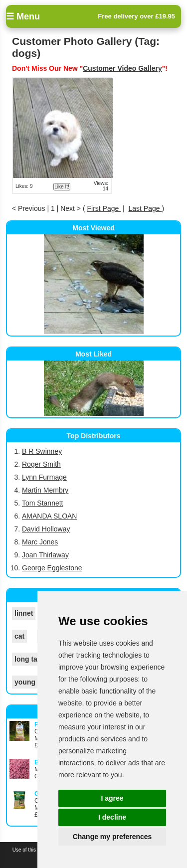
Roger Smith (41, 464)
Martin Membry (45, 490)
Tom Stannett (43, 503)
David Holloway (46, 529)
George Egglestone (52, 568)
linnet (24, 613)
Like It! (62, 187)
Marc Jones (40, 542)
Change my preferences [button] (112, 837)
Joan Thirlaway (45, 555)
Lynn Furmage (44, 477)
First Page (104, 208)
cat (19, 636)
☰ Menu (23, 16)
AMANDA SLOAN (49, 516)
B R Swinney (42, 451)
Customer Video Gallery (122, 68)
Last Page (145, 208)
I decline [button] (112, 817)
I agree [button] (112, 798)
